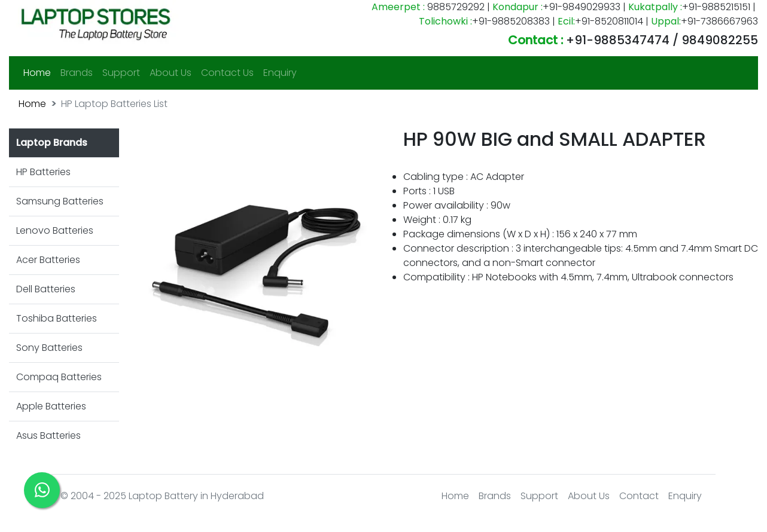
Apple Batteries (51, 406)
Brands (77, 73)
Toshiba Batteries (57, 318)
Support (121, 73)
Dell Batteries (46, 289)
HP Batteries (43, 172)
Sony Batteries (49, 348)
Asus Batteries (48, 435)
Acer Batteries (48, 260)
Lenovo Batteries (55, 230)
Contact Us (227, 73)
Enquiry (280, 73)
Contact (639, 496)
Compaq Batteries (59, 377)
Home (39, 72)
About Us (171, 73)
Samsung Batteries (60, 201)
